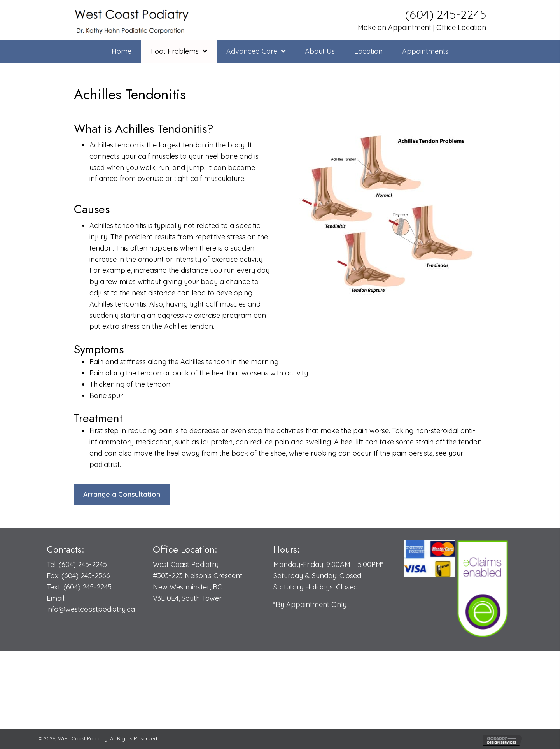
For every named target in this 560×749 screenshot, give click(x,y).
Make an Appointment (394, 27)
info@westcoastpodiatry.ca (91, 609)
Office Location (461, 27)
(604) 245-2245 (445, 14)
